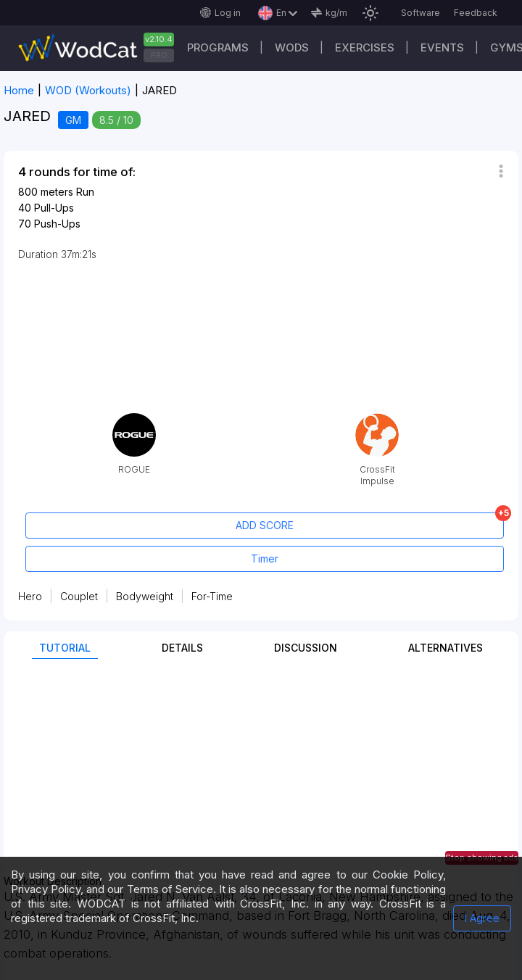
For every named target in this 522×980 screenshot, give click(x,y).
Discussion (306, 648)
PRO (159, 55)
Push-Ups (57, 224)
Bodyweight (145, 596)
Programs (218, 47)
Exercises (365, 47)
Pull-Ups (54, 208)
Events (442, 47)
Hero (30, 596)
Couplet (79, 596)
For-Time (212, 596)
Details (182, 648)
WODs (292, 47)
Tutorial (65, 648)
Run (85, 192)
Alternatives (446, 648)
